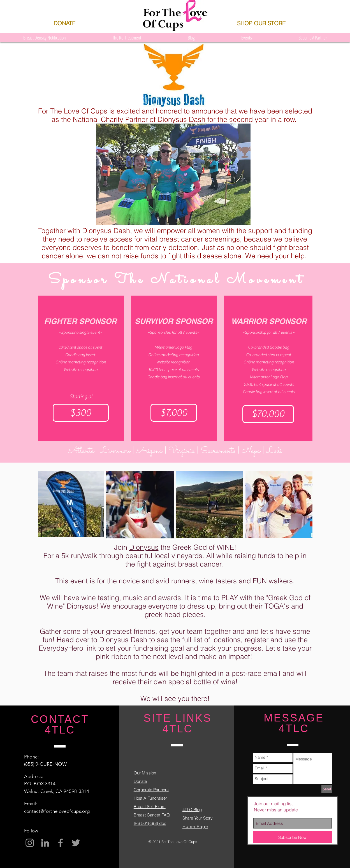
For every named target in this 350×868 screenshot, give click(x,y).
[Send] (327, 789)
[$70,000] (268, 414)
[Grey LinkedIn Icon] (45, 843)
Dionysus (144, 547)
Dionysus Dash (106, 231)
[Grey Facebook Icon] (61, 843)
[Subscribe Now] (293, 837)
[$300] (81, 413)
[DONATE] (65, 23)
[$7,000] (174, 413)
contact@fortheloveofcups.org (57, 811)
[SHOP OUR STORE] (261, 23)
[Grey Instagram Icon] (30, 843)
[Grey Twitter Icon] (76, 843)
